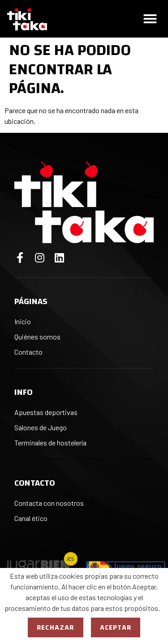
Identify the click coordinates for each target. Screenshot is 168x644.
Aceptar (116, 627)
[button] (150, 19)
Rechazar (56, 627)
